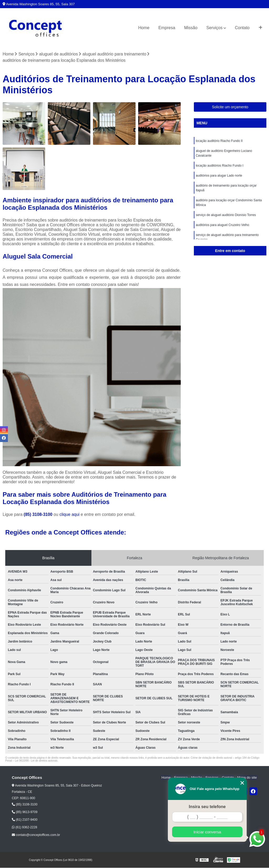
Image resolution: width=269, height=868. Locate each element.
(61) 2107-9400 (25, 820)
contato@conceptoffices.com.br (36, 835)
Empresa (167, 28)
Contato (242, 28)
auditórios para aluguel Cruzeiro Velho (222, 225)
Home (144, 28)
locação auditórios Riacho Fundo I (219, 166)
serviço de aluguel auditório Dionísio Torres (226, 215)
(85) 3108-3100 (39, 515)
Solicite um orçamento (230, 107)
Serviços (214, 28)
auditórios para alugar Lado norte (219, 176)
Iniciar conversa (207, 832)
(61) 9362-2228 (24, 828)
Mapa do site (247, 778)
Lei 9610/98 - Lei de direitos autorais (36, 761)
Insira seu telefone (207, 807)
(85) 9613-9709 (25, 812)
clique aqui (69, 515)
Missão (191, 28)
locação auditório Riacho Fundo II (219, 141)
